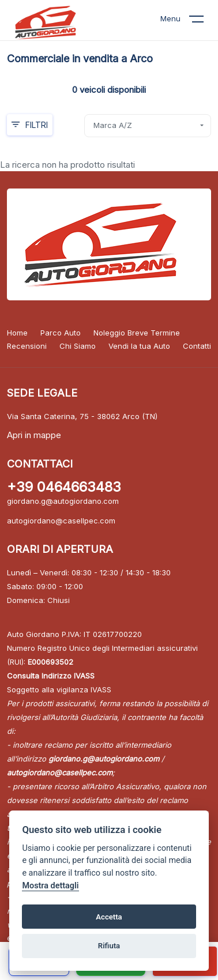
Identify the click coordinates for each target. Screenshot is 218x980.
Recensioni (27, 346)
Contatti (197, 346)
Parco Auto (61, 333)
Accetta (109, 917)
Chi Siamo (78, 346)
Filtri (30, 125)
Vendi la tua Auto (139, 346)
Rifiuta (109, 946)
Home (17, 333)
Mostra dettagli (50, 886)
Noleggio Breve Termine (137, 333)
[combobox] (148, 126)
